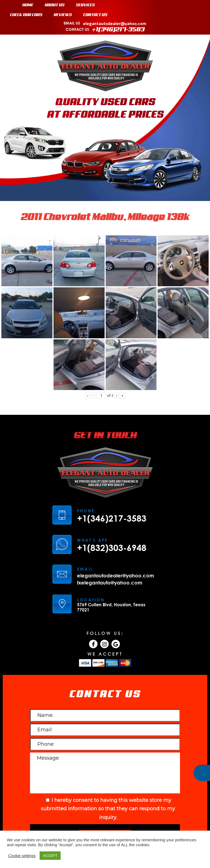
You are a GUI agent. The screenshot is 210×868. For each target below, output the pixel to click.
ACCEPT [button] (50, 856)
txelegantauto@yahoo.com (110, 552)
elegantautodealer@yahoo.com (116, 545)
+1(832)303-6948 (112, 517)
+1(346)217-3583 (112, 488)
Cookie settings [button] (22, 856)
